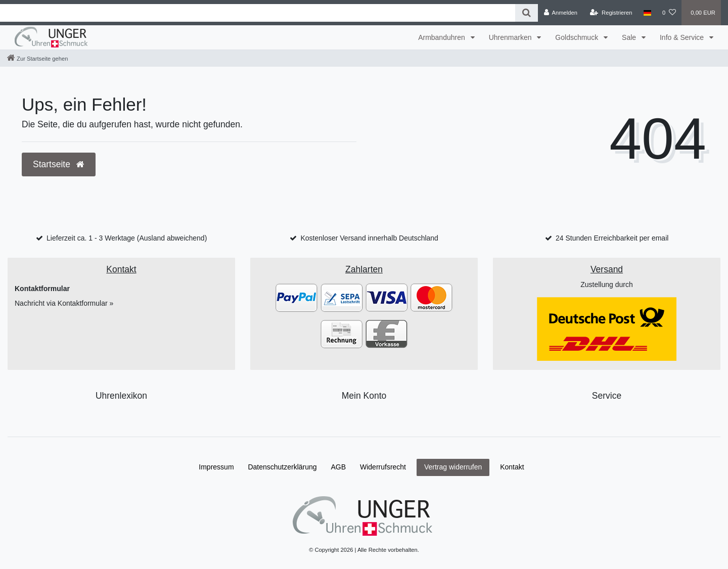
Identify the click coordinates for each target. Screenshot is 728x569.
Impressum (216, 467)
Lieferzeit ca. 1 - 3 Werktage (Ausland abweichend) (127, 238)
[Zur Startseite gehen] (37, 59)
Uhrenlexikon (121, 396)
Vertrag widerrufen (453, 467)
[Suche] (527, 13)
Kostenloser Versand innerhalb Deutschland (369, 238)
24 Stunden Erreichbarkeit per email (612, 238)
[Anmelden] (560, 13)
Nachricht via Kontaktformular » (64, 303)
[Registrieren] (611, 13)
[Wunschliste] (669, 13)
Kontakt (512, 467)
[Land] (647, 13)
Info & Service (683, 37)
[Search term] (258, 13)
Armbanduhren (443, 37)
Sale (630, 37)
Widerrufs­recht (383, 467)
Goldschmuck (578, 37)
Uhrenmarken (511, 37)
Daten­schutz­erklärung (282, 467)
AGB (339, 467)
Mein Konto (364, 396)
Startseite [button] (59, 164)
